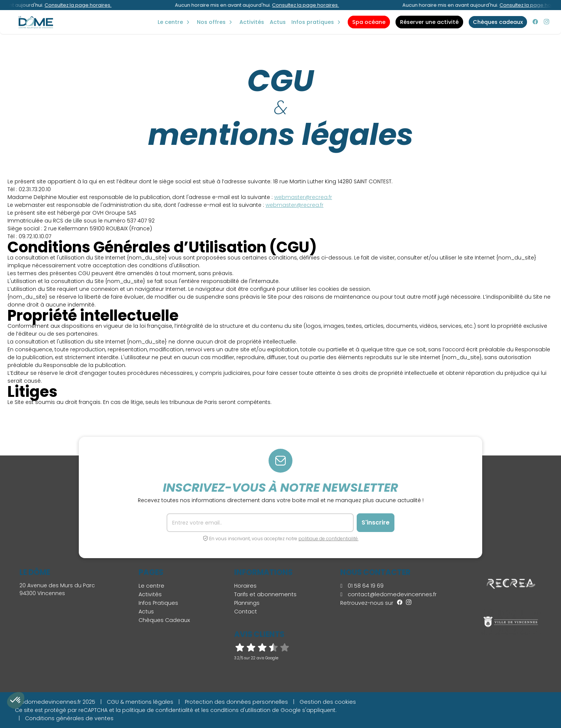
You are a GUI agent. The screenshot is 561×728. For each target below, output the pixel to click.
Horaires (245, 586)
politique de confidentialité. (328, 539)
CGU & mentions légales (140, 702)
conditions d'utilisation (240, 710)
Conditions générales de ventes (69, 718)
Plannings (247, 603)
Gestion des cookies (328, 702)
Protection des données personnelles (236, 702)
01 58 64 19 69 (362, 586)
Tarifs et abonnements (265, 594)
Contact (246, 612)
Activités (252, 22)
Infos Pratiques (313, 22)
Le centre (151, 586)
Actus (278, 22)
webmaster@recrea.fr (303, 197)
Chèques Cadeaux (164, 620)
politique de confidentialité (158, 710)
